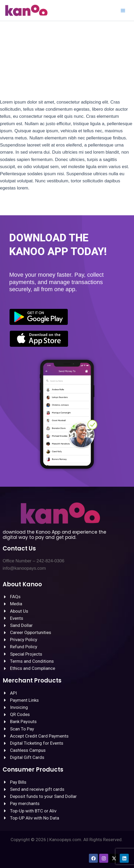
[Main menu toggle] (123, 11)
